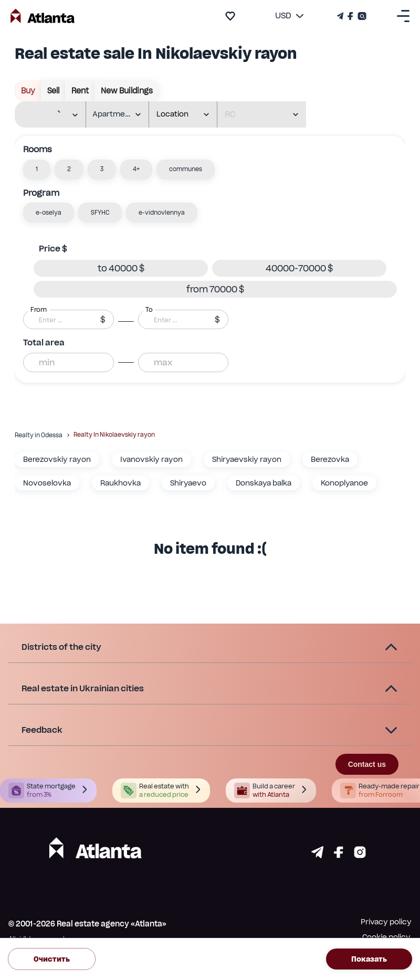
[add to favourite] (230, 16)
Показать (369, 959)
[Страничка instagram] (360, 855)
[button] (37, 170)
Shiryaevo (188, 483)
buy (28, 91)
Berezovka (330, 459)
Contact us (367, 764)
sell (53, 91)
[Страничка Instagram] (361, 16)
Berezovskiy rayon (57, 459)
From (39, 310)
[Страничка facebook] (339, 855)
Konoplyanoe (344, 483)
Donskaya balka (264, 483)
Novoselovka (47, 483)
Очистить (52, 959)
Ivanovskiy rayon (151, 459)
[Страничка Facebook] (350, 16)
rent (80, 91)
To (149, 310)
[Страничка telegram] (317, 855)
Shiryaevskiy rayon (247, 459)
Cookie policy (386, 937)
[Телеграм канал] (341, 16)
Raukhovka (120, 483)
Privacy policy (386, 922)
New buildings (127, 91)
